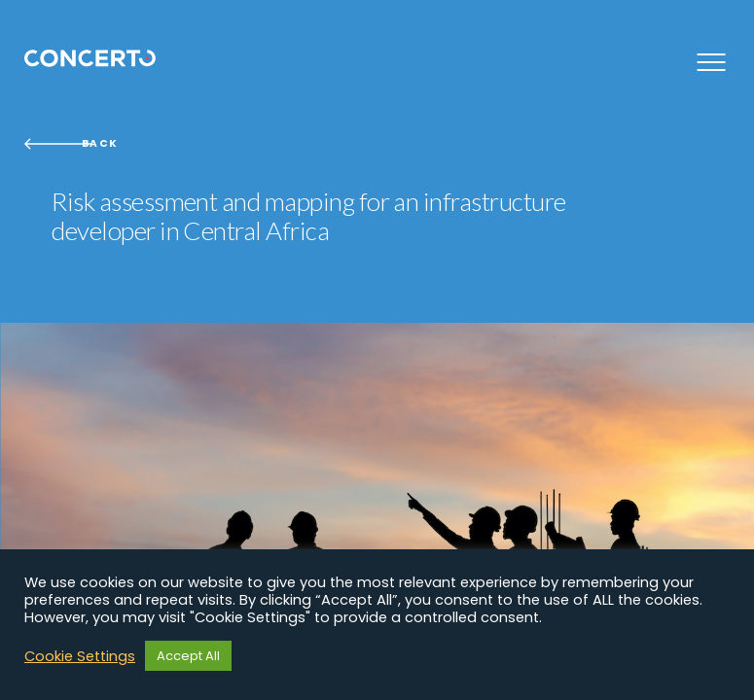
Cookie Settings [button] (80, 656)
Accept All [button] (188, 656)
